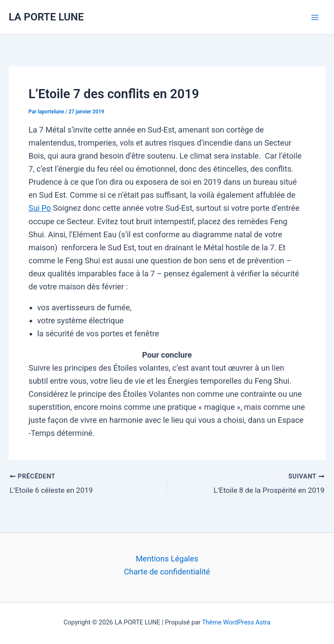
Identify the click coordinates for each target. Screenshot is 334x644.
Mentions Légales (167, 556)
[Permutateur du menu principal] (315, 17)
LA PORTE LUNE (46, 17)
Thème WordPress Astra (236, 620)
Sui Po (40, 208)
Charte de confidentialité (167, 569)
